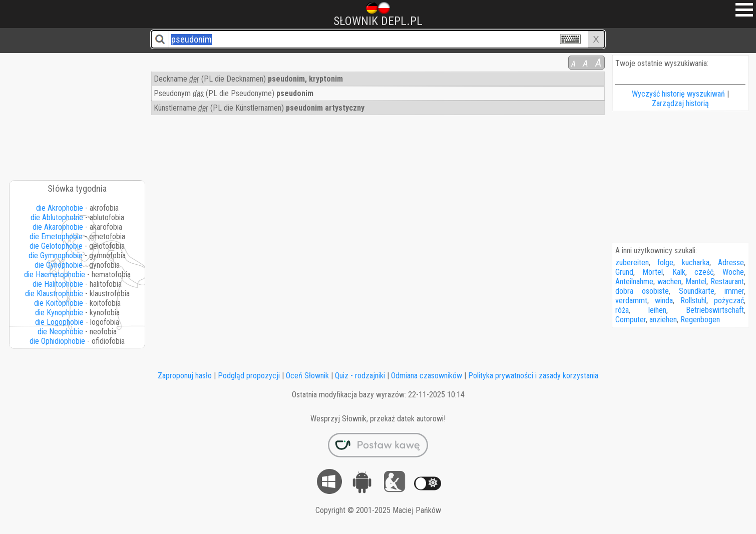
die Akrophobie (60, 208)
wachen (669, 282)
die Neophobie (60, 332)
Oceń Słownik (307, 376)
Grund (624, 272)
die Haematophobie (55, 275)
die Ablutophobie (57, 217)
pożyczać (729, 301)
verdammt (631, 301)
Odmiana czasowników (427, 376)
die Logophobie (59, 322)
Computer (631, 320)
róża (622, 310)
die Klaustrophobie (54, 294)
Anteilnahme (634, 282)
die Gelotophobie (56, 246)
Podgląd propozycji (249, 376)
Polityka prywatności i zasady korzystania (533, 376)
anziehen (663, 320)
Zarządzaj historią (680, 103)
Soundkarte (697, 291)
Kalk (679, 272)
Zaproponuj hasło (185, 376)
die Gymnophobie (56, 255)
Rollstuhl (693, 301)
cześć (704, 272)
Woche (733, 272)
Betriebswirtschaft (715, 310)
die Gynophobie (59, 265)
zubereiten (632, 262)
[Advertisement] (78, 113)
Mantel (696, 282)
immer (734, 291)
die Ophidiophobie (57, 341)
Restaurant (727, 282)
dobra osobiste (642, 291)
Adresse (731, 262)
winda (664, 301)
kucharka (696, 262)
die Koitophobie (59, 303)
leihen (657, 310)
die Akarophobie (58, 227)
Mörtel (653, 272)
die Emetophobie (56, 236)
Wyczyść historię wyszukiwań (678, 94)
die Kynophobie (59, 313)
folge (665, 262)
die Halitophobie (58, 284)
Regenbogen (700, 320)
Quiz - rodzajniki (360, 376)
